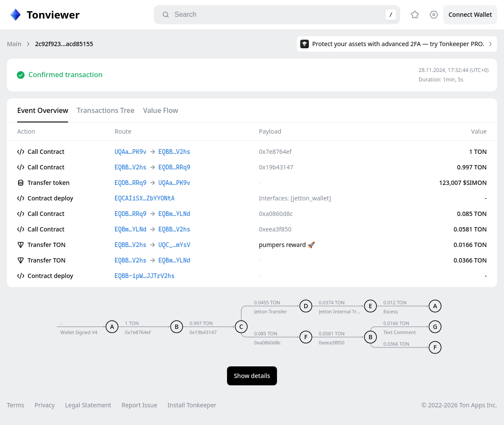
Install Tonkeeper (192, 405)
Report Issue (139, 405)
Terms (16, 405)
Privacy (45, 405)
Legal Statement (88, 405)
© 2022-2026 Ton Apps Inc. (459, 405)
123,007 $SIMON (463, 183)
